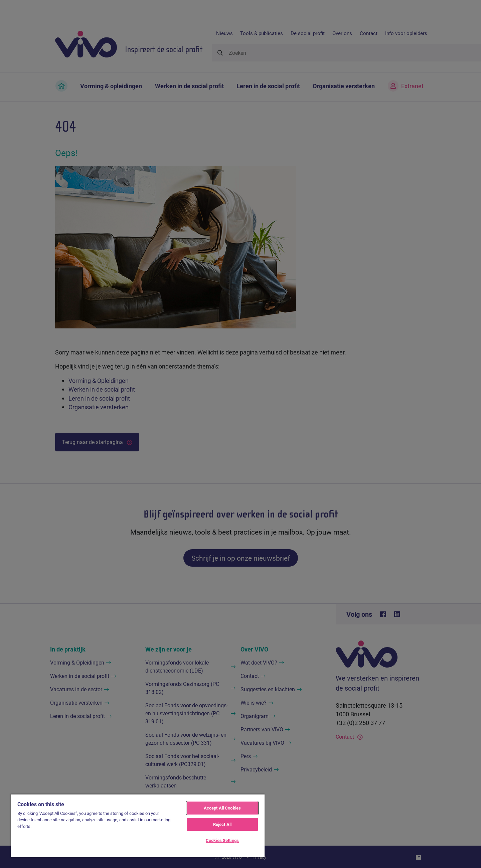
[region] (138, 826)
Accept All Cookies (222, 808)
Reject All (222, 824)
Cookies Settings (222, 840)
